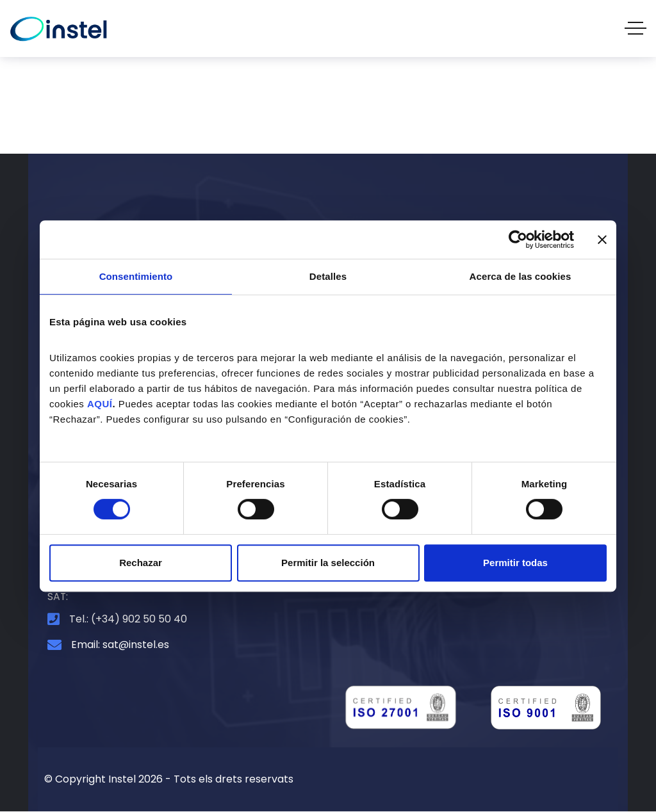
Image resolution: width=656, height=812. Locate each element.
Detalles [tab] (328, 276)
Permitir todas (515, 563)
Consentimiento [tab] (136, 276)
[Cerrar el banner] (602, 240)
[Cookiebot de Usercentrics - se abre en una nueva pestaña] (518, 240)
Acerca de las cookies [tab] (521, 276)
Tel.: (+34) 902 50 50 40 (128, 619)
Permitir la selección (328, 563)
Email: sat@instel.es (120, 645)
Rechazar (141, 563)
